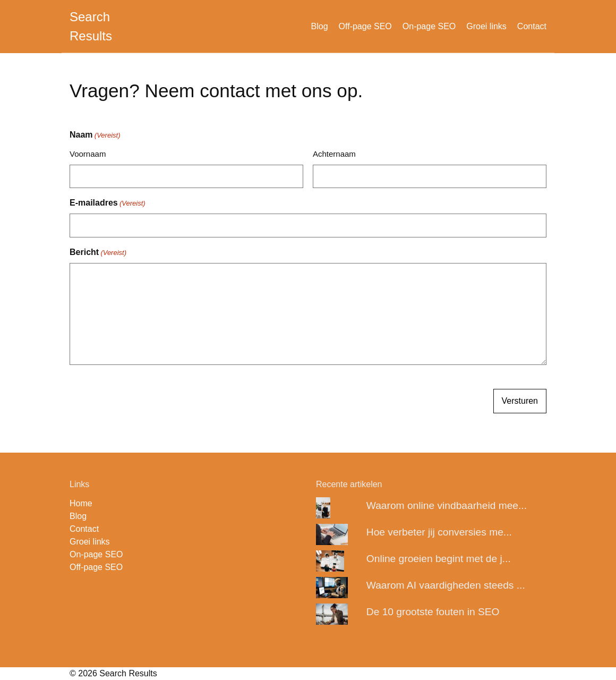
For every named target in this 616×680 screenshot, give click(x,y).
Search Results (91, 26)
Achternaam (334, 154)
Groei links (486, 26)
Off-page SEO (365, 26)
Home (81, 503)
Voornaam (88, 154)
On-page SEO (429, 26)
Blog (320, 26)
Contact (532, 26)
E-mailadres (108, 203)
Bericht (98, 253)
